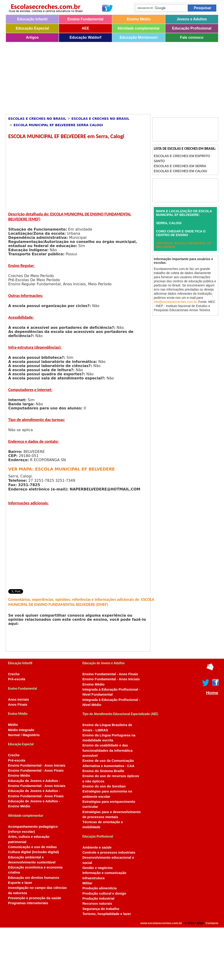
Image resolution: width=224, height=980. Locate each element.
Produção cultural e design (104, 893)
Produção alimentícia (100, 888)
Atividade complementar (139, 28)
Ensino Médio (139, 19)
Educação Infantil (32, 19)
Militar (87, 883)
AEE (85, 28)
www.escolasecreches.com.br (161, 923)
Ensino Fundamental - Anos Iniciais (37, 765)
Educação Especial (32, 28)
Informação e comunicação (104, 873)
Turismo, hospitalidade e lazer (107, 914)
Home (212, 693)
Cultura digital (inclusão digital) (33, 852)
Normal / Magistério (24, 735)
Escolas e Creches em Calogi (180, 171)
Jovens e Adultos (192, 19)
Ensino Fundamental (85, 19)
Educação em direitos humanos (34, 878)
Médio (13, 725)
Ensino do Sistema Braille (103, 771)
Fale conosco (192, 37)
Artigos (32, 37)
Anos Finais (18, 705)
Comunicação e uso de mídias (32, 847)
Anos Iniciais (19, 700)
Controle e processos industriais (109, 852)
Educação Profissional (192, 28)
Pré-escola (17, 679)
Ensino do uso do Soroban (104, 786)
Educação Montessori (139, 37)
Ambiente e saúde (97, 847)
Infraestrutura (93, 878)
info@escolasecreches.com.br (175, 302)
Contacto (212, 923)
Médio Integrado (21, 730)
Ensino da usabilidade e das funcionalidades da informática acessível (107, 750)
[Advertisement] (93, 76)
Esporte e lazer (20, 883)
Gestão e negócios (97, 868)
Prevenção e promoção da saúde (35, 898)
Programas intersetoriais (28, 903)
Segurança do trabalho (101, 909)
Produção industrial (98, 898)
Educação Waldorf (85, 37)
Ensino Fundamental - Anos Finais (36, 770)
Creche (14, 674)
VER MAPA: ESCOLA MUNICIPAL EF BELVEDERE (62, 469)
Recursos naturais (97, 904)
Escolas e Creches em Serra (180, 166)
